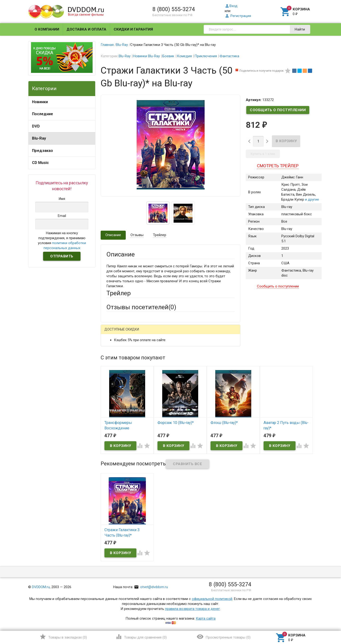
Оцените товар (118, 393)
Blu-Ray (39, 138)
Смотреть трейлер (278, 166)
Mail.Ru (137, 333)
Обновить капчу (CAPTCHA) (166, 458)
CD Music (40, 163)
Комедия (184, 56)
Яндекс (195, 333)
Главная (107, 45)
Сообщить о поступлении (278, 110)
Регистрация (238, 16)
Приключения (206, 56)
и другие (312, 200)
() (63, 637)
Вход (231, 6)
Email (110, 362)
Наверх (321, 621)
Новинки (40, 102)
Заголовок (115, 380)
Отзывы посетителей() (141, 307)
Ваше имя (114, 349)
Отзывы (137, 235)
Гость (112, 332)
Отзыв (112, 401)
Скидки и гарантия (133, 29)
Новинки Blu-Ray (146, 56)
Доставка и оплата (86, 29)
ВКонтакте (165, 333)
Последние (43, 114)
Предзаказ (42, 151)
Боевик (168, 56)
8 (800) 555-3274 (174, 9)
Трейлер (160, 235)
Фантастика (229, 56)
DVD (36, 126)
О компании (47, 29)
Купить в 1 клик (263, 154)
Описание (113, 235)
